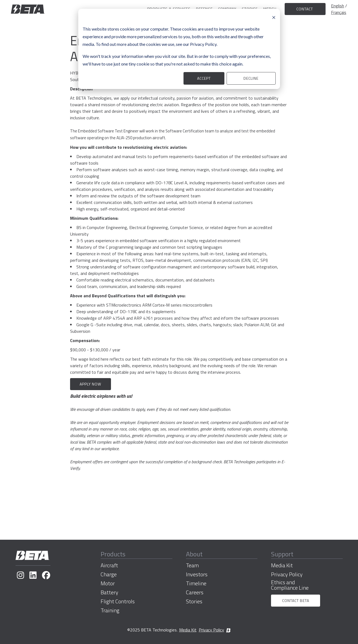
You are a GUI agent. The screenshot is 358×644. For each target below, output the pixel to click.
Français (339, 12)
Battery (109, 592)
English (338, 6)
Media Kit (282, 565)
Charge (109, 574)
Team (192, 565)
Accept (204, 78)
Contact (305, 9)
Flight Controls (118, 601)
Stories (194, 601)
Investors (197, 574)
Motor (108, 583)
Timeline (196, 583)
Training (110, 610)
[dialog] (179, 49)
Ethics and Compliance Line (290, 585)
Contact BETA (296, 600)
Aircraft (109, 565)
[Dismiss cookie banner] (274, 17)
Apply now (90, 384)
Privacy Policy (287, 574)
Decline (251, 78)
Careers (195, 592)
